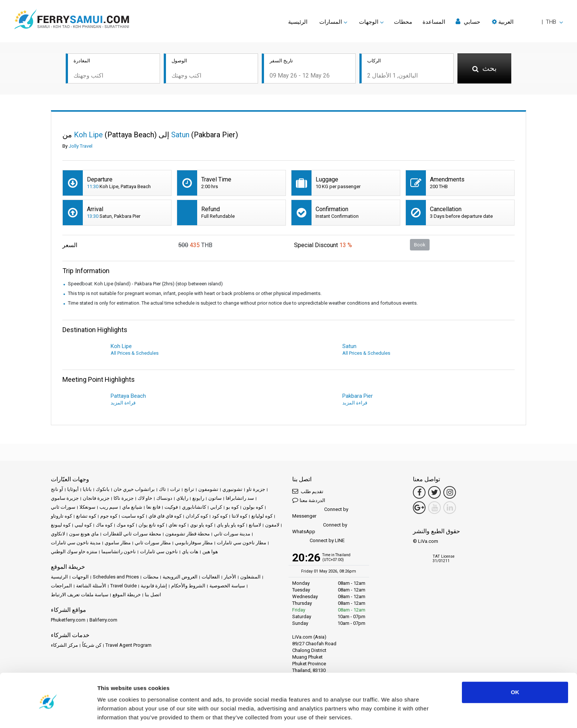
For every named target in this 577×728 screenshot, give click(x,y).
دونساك (164, 499)
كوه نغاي (177, 526)
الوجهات (80, 578)
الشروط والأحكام (188, 586)
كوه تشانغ (86, 517)
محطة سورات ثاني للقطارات (132, 534)
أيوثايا (73, 490)
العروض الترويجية (180, 578)
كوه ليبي (83, 526)
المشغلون (250, 578)
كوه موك (125, 526)
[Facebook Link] (419, 493)
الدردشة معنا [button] (309, 501)
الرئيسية (298, 22)
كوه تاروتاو (61, 517)
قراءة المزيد (123, 404)
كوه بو (232, 508)
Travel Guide (123, 586)
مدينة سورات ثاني (232, 534)
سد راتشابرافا (240, 499)
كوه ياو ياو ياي (231, 526)
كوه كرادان (197, 517)
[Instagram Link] (450, 493)
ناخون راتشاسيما (119, 552)
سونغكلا (87, 508)
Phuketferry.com (68, 621)
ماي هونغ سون (84, 534)
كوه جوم (109, 517)
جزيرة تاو (256, 490)
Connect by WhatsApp (320, 529)
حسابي (468, 22)
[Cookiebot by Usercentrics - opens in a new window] (48, 714)
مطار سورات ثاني (153, 543)
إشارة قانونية (154, 586)
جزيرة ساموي (65, 499)
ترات (175, 490)
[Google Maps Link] (419, 508)
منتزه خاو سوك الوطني (74, 552)
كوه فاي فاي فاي (165, 517)
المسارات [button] (331, 22)
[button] (527, 22)
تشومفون (208, 490)
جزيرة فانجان (96, 499)
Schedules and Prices (116, 578)
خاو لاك (145, 499)
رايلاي (182, 499)
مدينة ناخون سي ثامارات (76, 543)
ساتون (215, 499)
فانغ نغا (153, 508)
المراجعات (61, 586)
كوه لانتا (239, 517)
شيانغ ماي (132, 508)
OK (515, 668)
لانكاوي (58, 534)
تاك (162, 490)
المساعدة (434, 22)
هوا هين (210, 552)
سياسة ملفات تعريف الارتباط (80, 595)
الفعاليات (211, 578)
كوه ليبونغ (61, 526)
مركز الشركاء (64, 646)
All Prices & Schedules (135, 354)
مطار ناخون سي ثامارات (242, 543)
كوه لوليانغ (262, 517)
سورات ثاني (63, 508)
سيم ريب (109, 508)
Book (420, 245)
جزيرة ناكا (124, 499)
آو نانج (57, 490)
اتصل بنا (153, 595)
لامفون (272, 526)
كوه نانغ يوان (151, 526)
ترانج (189, 490)
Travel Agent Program (128, 646)
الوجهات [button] (369, 22)
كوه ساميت (133, 517)
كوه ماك (104, 526)
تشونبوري (232, 490)
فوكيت (171, 508)
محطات (403, 22)
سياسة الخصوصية (227, 586)
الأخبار (230, 578)
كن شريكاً (92, 646)
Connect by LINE (318, 542)
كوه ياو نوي (201, 526)
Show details (115, 713)
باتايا (87, 490)
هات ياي (190, 552)
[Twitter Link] (434, 493)
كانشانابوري (194, 508)
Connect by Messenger (320, 513)
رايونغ (198, 499)
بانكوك (103, 490)
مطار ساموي (118, 543)
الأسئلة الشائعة (91, 586)
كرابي (216, 508)
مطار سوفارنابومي (194, 543)
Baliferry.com (103, 621)
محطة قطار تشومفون (188, 534)
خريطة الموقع (127, 595)
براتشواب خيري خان (134, 490)
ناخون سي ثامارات (159, 552)
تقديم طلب (308, 492)
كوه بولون (253, 508)
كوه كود (220, 517)
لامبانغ (255, 526)
